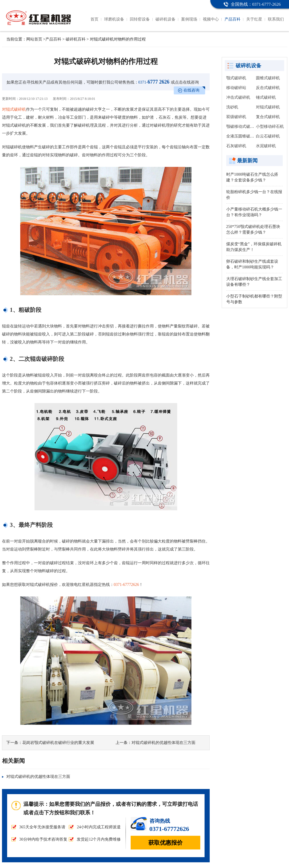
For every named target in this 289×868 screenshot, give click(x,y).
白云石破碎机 (268, 136)
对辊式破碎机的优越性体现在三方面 (163, 743)
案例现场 (189, 19)
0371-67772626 (127, 585)
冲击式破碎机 (238, 97)
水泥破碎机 (266, 146)
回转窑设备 (140, 19)
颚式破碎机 (236, 78)
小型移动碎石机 (270, 127)
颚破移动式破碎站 (242, 127)
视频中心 (211, 19)
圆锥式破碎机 (268, 78)
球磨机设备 (114, 19)
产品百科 (233, 19)
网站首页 (34, 39)
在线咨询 (191, 90)
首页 (94, 19)
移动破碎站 (236, 88)
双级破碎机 (236, 117)
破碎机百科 (76, 39)
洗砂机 (232, 107)
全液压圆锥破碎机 (242, 136)
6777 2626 (154, 82)
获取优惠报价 (165, 843)
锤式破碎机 (266, 97)
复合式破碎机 (268, 117)
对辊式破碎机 (14, 109)
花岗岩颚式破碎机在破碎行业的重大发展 (58, 743)
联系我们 (276, 19)
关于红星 (254, 19)
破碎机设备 (165, 19)
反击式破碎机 (268, 88)
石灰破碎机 (236, 146)
